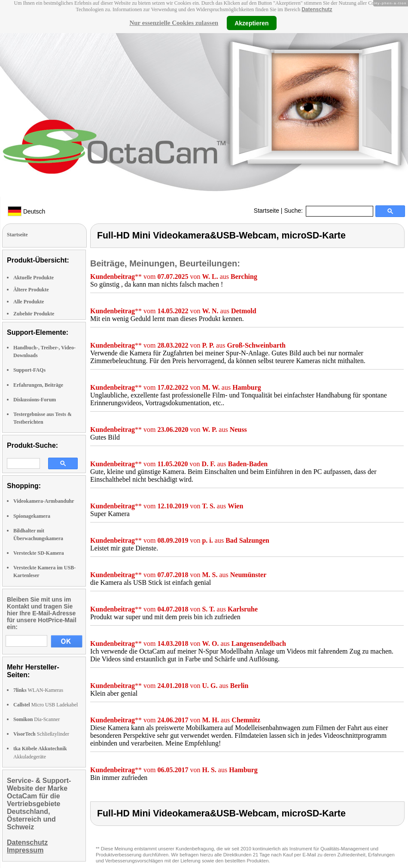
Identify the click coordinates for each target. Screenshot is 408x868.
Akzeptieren (251, 23)
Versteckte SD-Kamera (39, 553)
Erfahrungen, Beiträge (38, 385)
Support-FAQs (29, 370)
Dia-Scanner (37, 719)
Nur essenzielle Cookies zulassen (174, 23)
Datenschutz (317, 9)
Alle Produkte (29, 302)
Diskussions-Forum (35, 400)
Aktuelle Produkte (33, 278)
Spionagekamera (32, 516)
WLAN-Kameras (38, 690)
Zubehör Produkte (34, 314)
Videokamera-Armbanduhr (44, 501)
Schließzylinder (41, 734)
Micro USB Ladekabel (46, 705)
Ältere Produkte (31, 290)
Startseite (266, 211)
